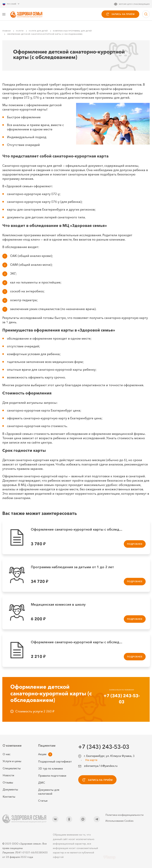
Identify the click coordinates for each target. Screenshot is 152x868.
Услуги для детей (38, 31)
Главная (7, 31)
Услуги (20, 31)
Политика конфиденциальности (124, 815)
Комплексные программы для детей (72, 31)
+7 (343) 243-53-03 (122, 699)
